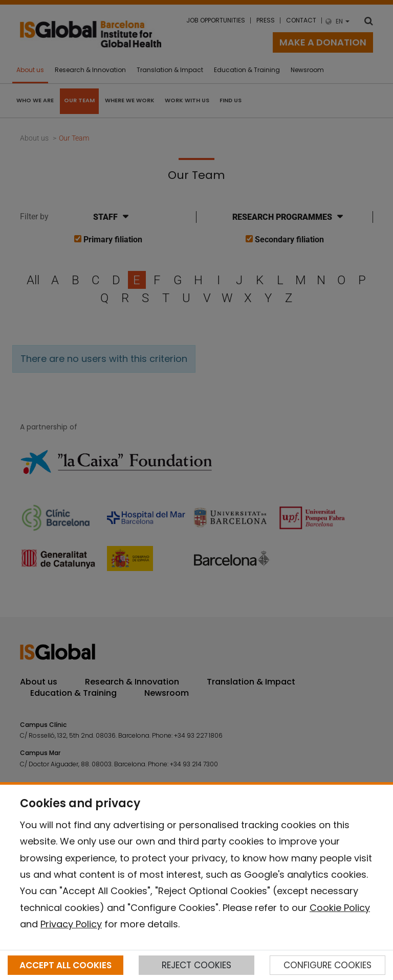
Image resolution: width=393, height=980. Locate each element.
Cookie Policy (340, 908)
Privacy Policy (71, 924)
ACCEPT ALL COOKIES (65, 965)
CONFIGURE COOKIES (327, 965)
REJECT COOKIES (196, 965)
